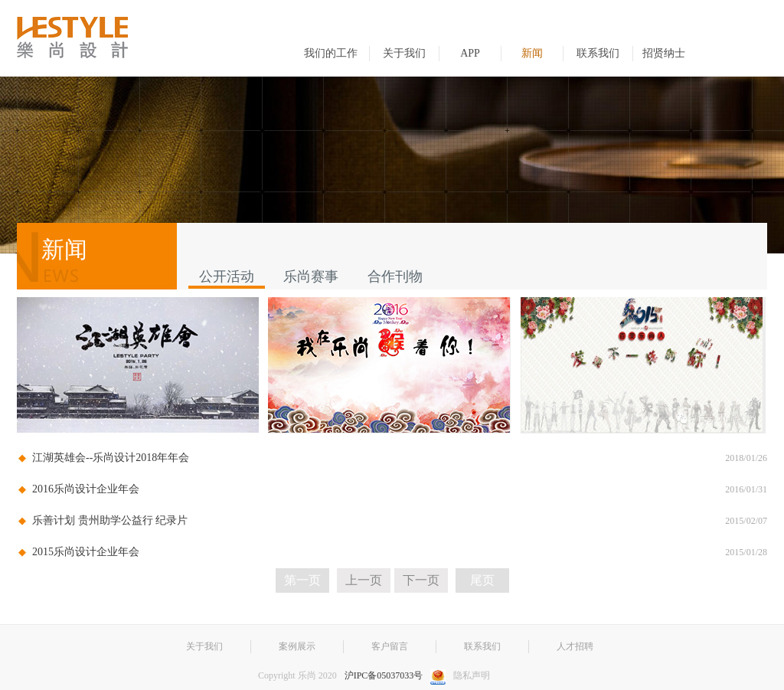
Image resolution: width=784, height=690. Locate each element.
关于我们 (404, 53)
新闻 (532, 53)
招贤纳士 (664, 53)
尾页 (482, 580)
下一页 (421, 580)
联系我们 (598, 53)
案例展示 (297, 646)
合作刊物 (395, 276)
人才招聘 (575, 646)
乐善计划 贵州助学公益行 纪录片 (110, 520)
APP (470, 53)
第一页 (302, 580)
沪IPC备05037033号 (384, 675)
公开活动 (227, 276)
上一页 (364, 580)
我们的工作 (331, 53)
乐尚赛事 (311, 276)
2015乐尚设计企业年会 (86, 552)
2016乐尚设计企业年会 (86, 489)
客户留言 (390, 646)
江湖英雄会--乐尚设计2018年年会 (111, 458)
